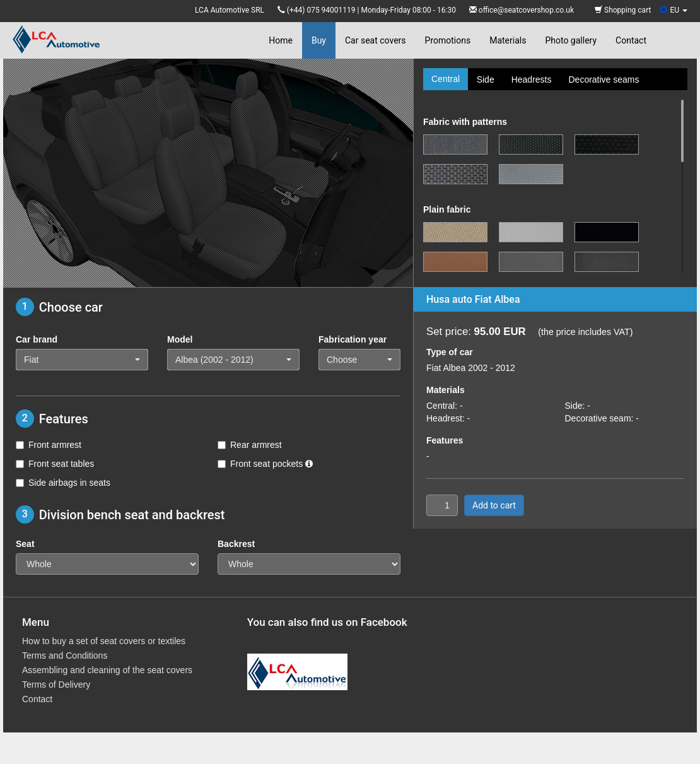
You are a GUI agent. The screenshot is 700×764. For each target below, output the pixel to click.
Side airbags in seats (63, 483)
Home (281, 40)
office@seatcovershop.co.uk (526, 10)
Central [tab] (446, 79)
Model (180, 339)
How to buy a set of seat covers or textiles (104, 641)
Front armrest (49, 445)
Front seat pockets (265, 464)
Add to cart (494, 505)
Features (445, 440)
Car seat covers (376, 40)
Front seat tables (55, 464)
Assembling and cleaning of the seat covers (107, 670)
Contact (631, 40)
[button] (82, 360)
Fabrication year (353, 339)
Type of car (450, 352)
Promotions (448, 40)
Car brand (37, 339)
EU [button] (673, 10)
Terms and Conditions (65, 655)
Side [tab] (486, 79)
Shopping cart (623, 10)
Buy (319, 40)
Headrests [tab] (532, 79)
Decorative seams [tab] (604, 79)
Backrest (236, 544)
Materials (508, 40)
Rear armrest (250, 445)
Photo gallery (571, 40)
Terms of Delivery (56, 685)
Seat (25, 544)
